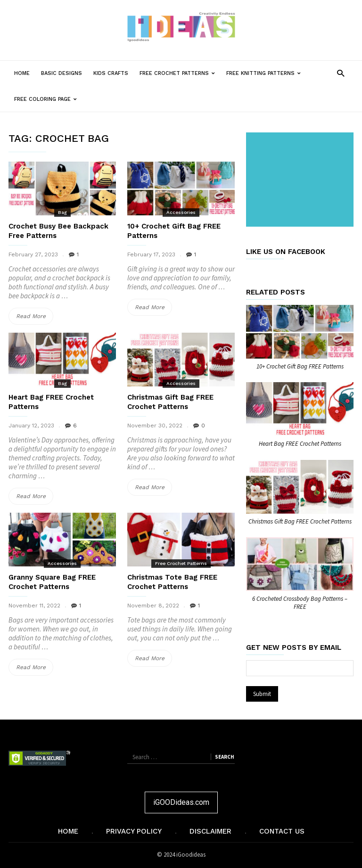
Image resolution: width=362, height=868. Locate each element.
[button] (341, 73)
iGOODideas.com (181, 802)
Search (224, 757)
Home (22, 73)
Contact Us (282, 831)
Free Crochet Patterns (180, 73)
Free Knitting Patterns (266, 73)
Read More (35, 316)
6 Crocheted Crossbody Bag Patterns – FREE (300, 603)
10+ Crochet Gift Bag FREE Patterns (300, 366)
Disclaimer (210, 831)
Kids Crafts (111, 73)
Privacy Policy (134, 831)
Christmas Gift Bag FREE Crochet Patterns (300, 521)
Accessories (181, 212)
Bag (62, 212)
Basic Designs (62, 73)
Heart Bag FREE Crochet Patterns (300, 444)
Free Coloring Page (48, 99)
